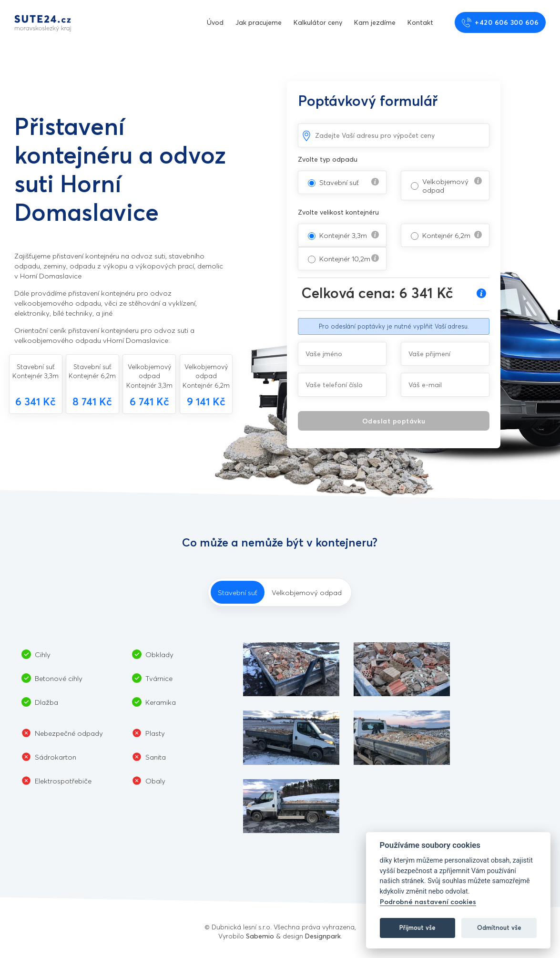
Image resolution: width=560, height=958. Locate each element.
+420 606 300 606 (500, 22)
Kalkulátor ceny (318, 22)
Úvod (215, 22)
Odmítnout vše (499, 927)
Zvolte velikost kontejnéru (338, 212)
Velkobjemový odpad (445, 185)
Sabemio (260, 936)
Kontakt (420, 22)
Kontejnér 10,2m (345, 258)
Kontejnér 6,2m (446, 235)
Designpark (323, 936)
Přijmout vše (417, 927)
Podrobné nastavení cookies (428, 901)
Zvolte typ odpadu (328, 159)
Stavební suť (339, 182)
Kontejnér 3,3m (343, 235)
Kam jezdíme (375, 22)
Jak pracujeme (259, 22)
